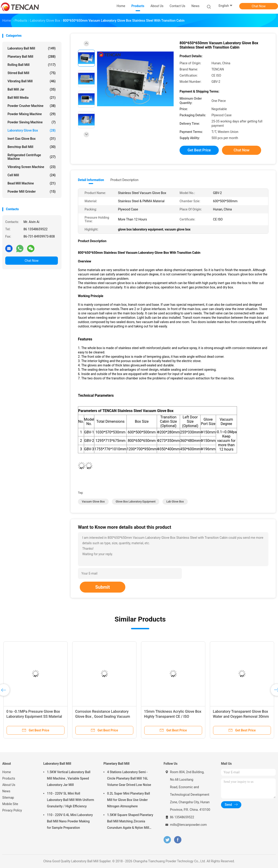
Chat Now (259, 6)
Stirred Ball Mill (32, 73)
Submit (103, 587)
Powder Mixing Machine (32, 114)
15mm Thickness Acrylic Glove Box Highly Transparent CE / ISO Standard (173, 716)
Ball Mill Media (32, 98)
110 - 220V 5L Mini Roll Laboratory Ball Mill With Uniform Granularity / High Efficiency (71, 800)
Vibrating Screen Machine (32, 167)
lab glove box (175, 502)
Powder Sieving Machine (32, 122)
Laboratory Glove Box (32, 130)
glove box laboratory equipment (136, 502)
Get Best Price (199, 150)
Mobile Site (10, 804)
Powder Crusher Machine (32, 106)
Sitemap (8, 798)
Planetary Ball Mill (32, 57)
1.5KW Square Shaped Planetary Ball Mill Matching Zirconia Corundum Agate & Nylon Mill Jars (130, 822)
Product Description (124, 180)
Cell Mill (32, 175)
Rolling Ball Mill (32, 65)
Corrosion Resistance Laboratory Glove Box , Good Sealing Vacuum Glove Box (103, 716)
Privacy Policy (12, 810)
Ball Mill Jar (32, 89)
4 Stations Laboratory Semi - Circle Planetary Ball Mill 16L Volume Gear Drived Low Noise (129, 778)
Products (9, 778)
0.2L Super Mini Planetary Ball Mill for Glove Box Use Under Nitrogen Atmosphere (129, 800)
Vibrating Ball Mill (32, 81)
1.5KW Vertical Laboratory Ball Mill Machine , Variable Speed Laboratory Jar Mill (69, 778)
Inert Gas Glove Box (32, 139)
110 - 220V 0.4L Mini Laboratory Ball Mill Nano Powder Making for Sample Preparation (70, 821)
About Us (9, 785)
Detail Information (91, 180)
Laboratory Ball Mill (32, 48)
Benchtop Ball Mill (32, 147)
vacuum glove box (93, 502)
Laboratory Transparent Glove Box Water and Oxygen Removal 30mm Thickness (241, 716)
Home (7, 772)
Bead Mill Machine (32, 183)
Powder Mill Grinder (32, 192)
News (6, 791)
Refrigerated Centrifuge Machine (32, 157)
